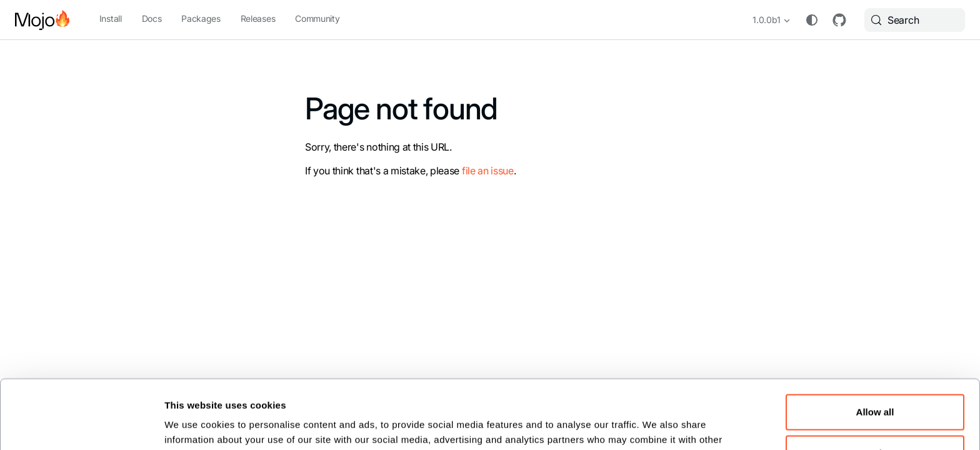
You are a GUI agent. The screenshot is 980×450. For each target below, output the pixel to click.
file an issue (488, 171)
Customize (876, 388)
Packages (201, 18)
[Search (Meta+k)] (915, 20)
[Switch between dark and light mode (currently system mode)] (812, 20)
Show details (193, 425)
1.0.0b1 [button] (767, 20)
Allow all (875, 347)
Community (317, 18)
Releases (258, 18)
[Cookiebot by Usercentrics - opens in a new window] (82, 424)
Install (111, 18)
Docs (152, 18)
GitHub (839, 20)
